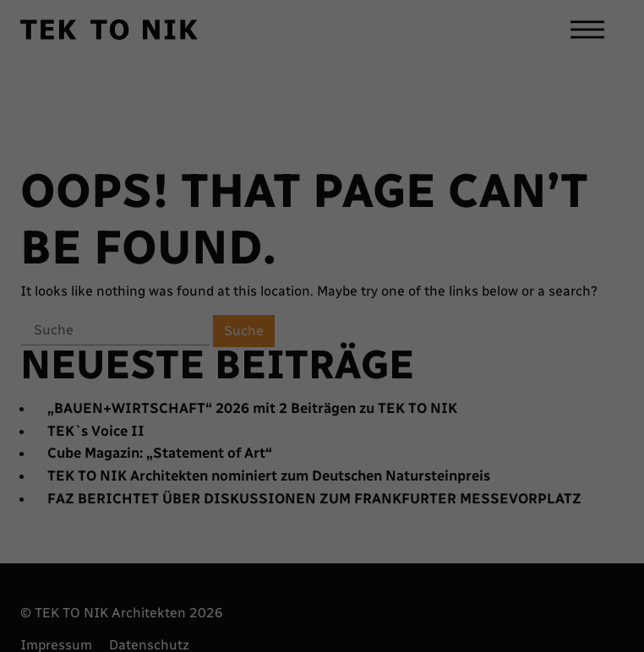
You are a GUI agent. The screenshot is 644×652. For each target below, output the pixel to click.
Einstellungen (423, 501)
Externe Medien (342, 539)
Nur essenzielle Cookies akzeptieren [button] (558, 530)
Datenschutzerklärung (555, 603)
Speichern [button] (558, 489)
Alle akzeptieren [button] (562, 430)
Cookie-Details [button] (555, 591)
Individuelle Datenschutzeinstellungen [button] (558, 564)
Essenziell (118, 539)
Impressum (558, 615)
